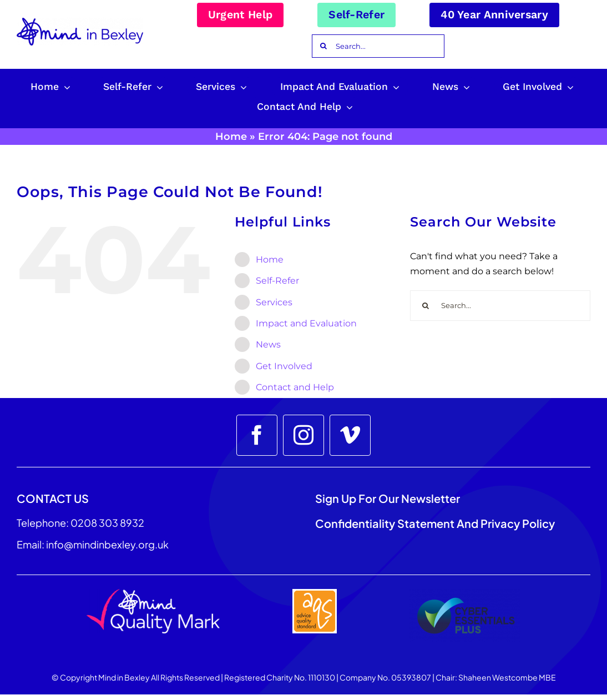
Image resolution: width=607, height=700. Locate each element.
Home (231, 137)
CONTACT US (53, 498)
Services (274, 302)
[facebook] (257, 435)
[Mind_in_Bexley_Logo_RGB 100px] (80, 22)
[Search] (323, 46)
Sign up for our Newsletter (389, 498)
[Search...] (378, 46)
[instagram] (303, 435)
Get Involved (284, 366)
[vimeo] (350, 435)
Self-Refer (277, 281)
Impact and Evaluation (306, 323)
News (268, 344)
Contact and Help (295, 387)
